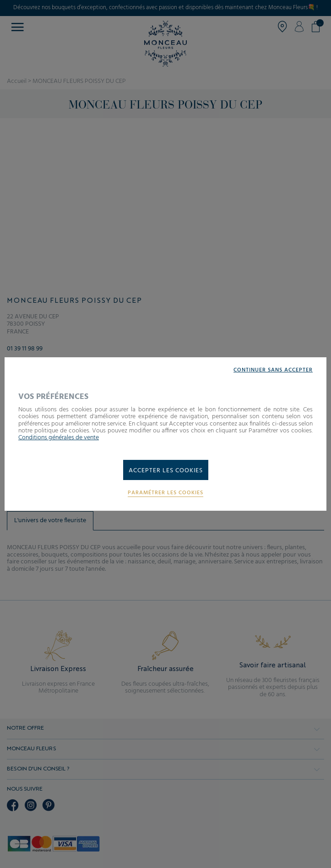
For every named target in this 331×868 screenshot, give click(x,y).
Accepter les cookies (166, 471)
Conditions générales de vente (59, 438)
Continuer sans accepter (273, 370)
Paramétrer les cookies (165, 493)
